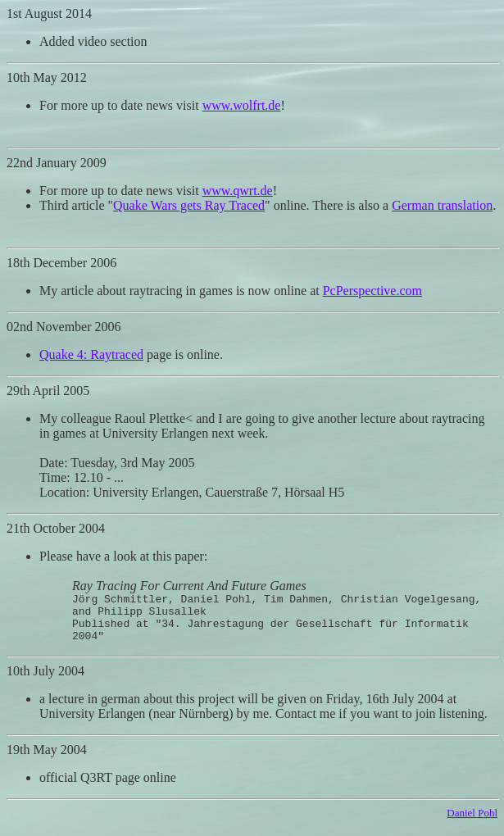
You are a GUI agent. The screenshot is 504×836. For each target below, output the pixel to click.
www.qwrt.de (238, 191)
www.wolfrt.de (242, 105)
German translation (442, 205)
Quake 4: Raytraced (91, 354)
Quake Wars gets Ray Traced (189, 205)
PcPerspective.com (372, 291)
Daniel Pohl (472, 822)
